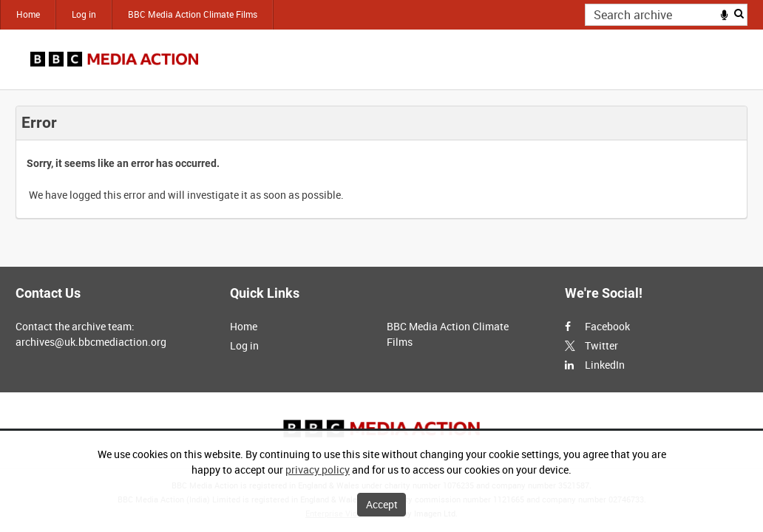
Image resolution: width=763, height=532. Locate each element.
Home (28, 14)
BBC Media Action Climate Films (193, 14)
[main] (381, 162)
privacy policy (318, 470)
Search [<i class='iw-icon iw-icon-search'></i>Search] (739, 13)
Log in (84, 14)
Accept (382, 504)
